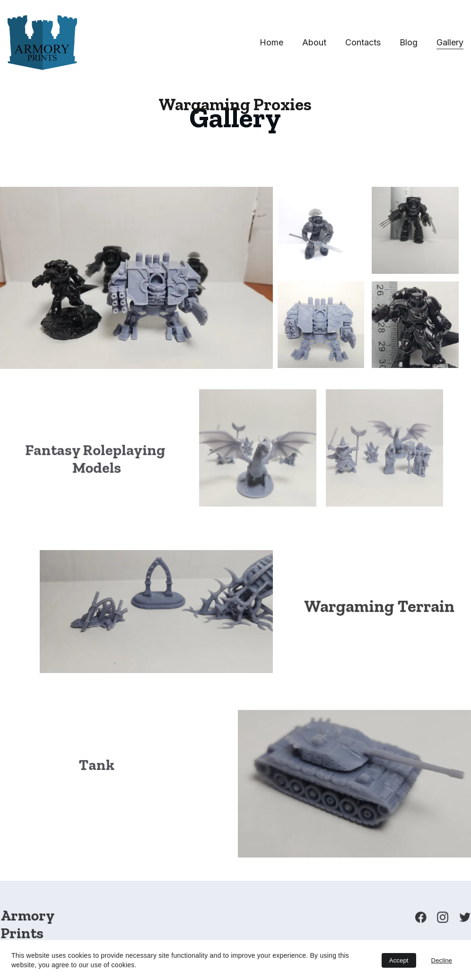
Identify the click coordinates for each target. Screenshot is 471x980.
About (314, 42)
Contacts (363, 42)
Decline (442, 960)
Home (271, 42)
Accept (399, 960)
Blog (409, 42)
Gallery (450, 42)
